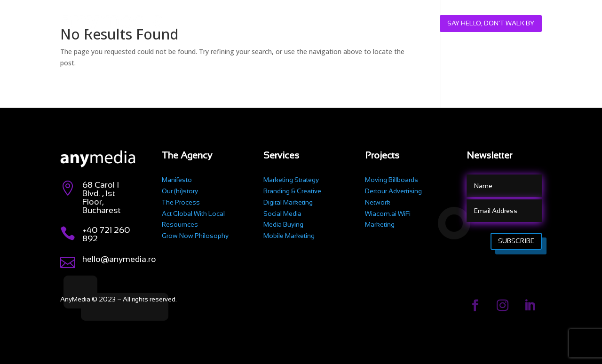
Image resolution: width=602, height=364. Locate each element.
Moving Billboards (392, 180)
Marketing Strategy (291, 180)
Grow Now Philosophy (195, 236)
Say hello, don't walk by (491, 23)
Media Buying (283, 224)
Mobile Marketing (289, 236)
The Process (181, 202)
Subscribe (516, 241)
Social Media (282, 214)
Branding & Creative (292, 191)
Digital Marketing (288, 202)
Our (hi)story (180, 191)
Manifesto (177, 180)
